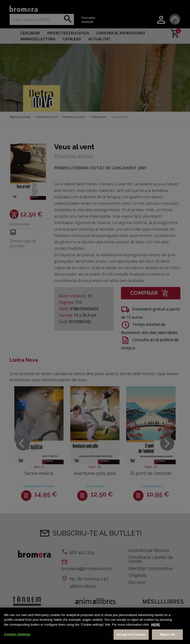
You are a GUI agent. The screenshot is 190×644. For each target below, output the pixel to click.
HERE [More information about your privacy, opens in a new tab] (156, 625)
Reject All (167, 634)
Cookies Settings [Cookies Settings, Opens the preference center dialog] (17, 634)
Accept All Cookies (131, 634)
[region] (95, 626)
